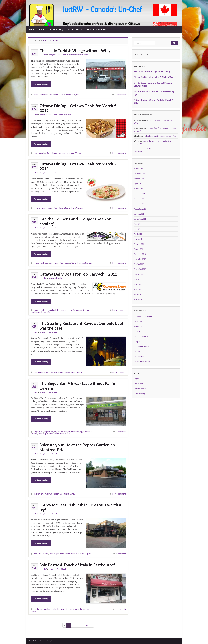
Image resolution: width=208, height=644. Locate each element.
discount (54, 263)
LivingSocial (47, 208)
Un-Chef (84, 55)
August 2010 (139, 274)
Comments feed (140, 389)
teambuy (70, 153)
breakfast (75, 432)
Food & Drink (61, 55)
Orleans (55, 95)
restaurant (71, 95)
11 (87, 625)
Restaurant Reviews (74, 55)
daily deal (45, 310)
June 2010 (138, 284)
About (42, 29)
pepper (56, 494)
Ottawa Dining (56, 29)
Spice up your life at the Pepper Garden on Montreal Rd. (77, 447)
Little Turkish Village (42, 95)
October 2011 (139, 214)
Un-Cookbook (139, 357)
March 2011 (138, 239)
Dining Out (52, 55)
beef (35, 372)
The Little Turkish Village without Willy (75, 51)
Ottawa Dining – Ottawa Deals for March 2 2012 (78, 166)
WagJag (78, 153)
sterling (79, 372)
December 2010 (140, 254)
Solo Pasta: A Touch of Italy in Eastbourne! (77, 565)
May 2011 (138, 229)
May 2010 (138, 289)
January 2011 (139, 249)
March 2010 (138, 299)
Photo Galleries (75, 29)
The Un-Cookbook (97, 29)
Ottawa (62, 95)
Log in (136, 379)
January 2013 (139, 179)
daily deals (45, 263)
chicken (37, 494)
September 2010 (140, 269)
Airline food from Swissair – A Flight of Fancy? (155, 77)
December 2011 (140, 204)
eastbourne (39, 609)
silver (73, 372)
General (137, 332)
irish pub (37, 554)
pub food (60, 554)
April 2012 (138, 184)
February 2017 (139, 174)
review (79, 95)
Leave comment (119, 153)
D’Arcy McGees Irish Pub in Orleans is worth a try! (80, 507)
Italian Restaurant (59, 609)
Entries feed (138, 384)
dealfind (53, 310)
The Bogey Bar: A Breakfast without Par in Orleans (77, 386)
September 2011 (140, 219)
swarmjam (62, 153)
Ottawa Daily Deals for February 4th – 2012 (78, 274)
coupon (37, 263)
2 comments (121, 95)
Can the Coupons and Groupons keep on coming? (75, 221)
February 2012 (139, 194)
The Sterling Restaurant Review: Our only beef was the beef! (81, 326)
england (48, 609)
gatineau (42, 372)
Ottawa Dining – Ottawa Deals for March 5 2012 (78, 108)
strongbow (87, 554)
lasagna (71, 609)
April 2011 (138, 234)
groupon (37, 208)
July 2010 (137, 279)
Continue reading (41, 84)
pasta (77, 609)
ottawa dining (51, 153)
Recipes (137, 342)
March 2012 (138, 189)
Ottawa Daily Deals (64, 115)
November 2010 (140, 259)
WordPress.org (139, 394)
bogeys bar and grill (62, 432)
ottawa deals (39, 153)
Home (31, 29)
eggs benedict (86, 432)
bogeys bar (49, 432)
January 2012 (139, 199)
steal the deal (36, 312)
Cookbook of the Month (143, 316)
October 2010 (139, 264)
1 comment (121, 432)
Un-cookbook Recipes (142, 362)
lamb (43, 494)
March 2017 (138, 169)
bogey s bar (38, 432)
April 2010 (138, 294)
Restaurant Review (62, 372)
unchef (44, 55)
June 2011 (138, 224)
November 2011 (140, 209)
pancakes (49, 434)
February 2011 (139, 244)
